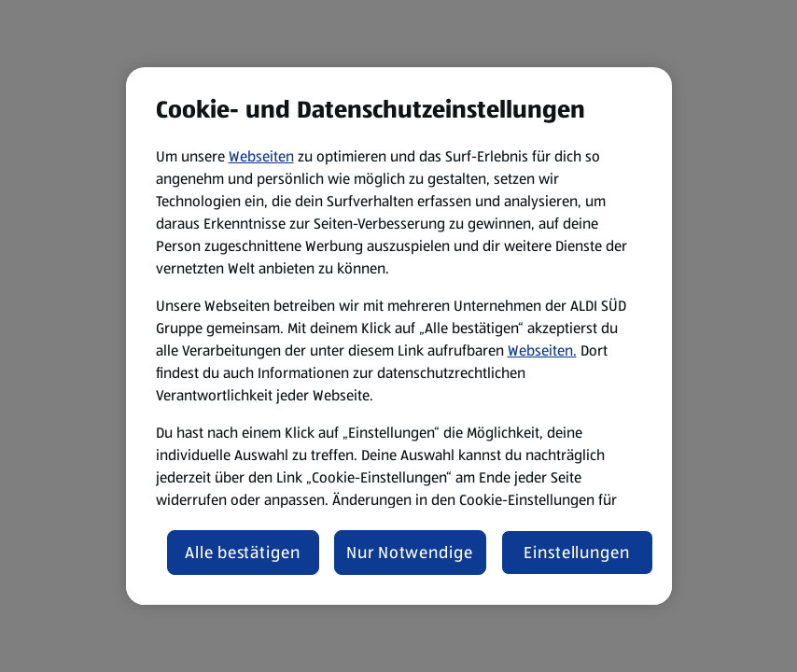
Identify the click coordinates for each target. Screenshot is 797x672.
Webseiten (261, 156)
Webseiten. (542, 350)
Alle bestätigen (243, 553)
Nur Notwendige (410, 553)
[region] (399, 336)
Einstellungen (577, 553)
